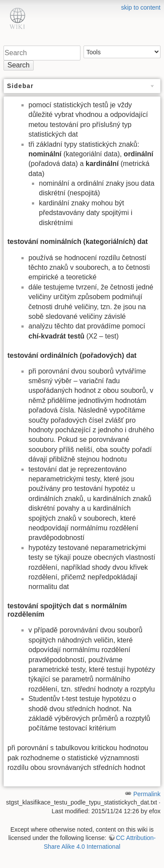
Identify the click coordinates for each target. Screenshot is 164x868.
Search (19, 65)
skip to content (141, 7)
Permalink (147, 794)
